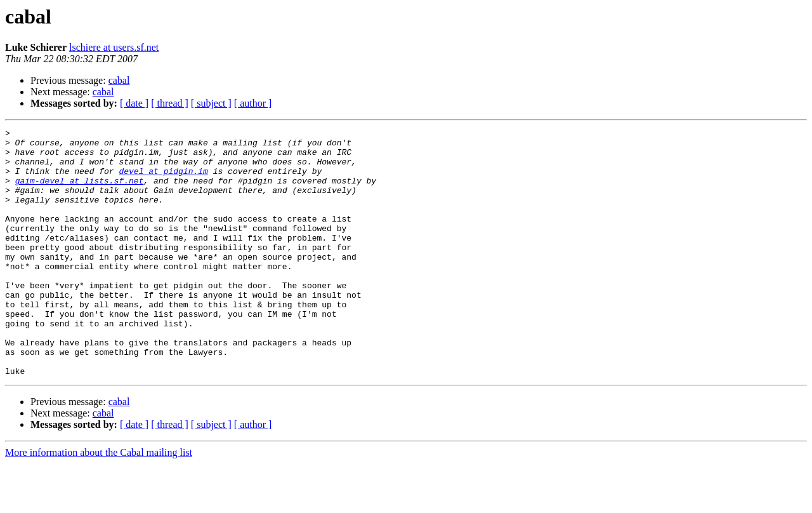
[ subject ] (211, 103)
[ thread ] (170, 103)
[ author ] (253, 103)
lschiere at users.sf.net (114, 47)
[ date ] (134, 103)
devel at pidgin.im (163, 180)
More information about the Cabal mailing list (99, 502)
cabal (119, 80)
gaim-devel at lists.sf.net (80, 192)
